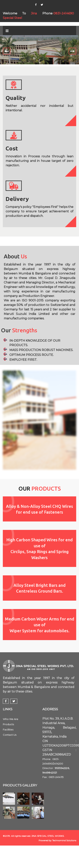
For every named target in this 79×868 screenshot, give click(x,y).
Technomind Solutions (64, 840)
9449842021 (50, 773)
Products (8, 724)
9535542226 (62, 768)
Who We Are (11, 719)
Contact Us (10, 735)
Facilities (8, 730)
